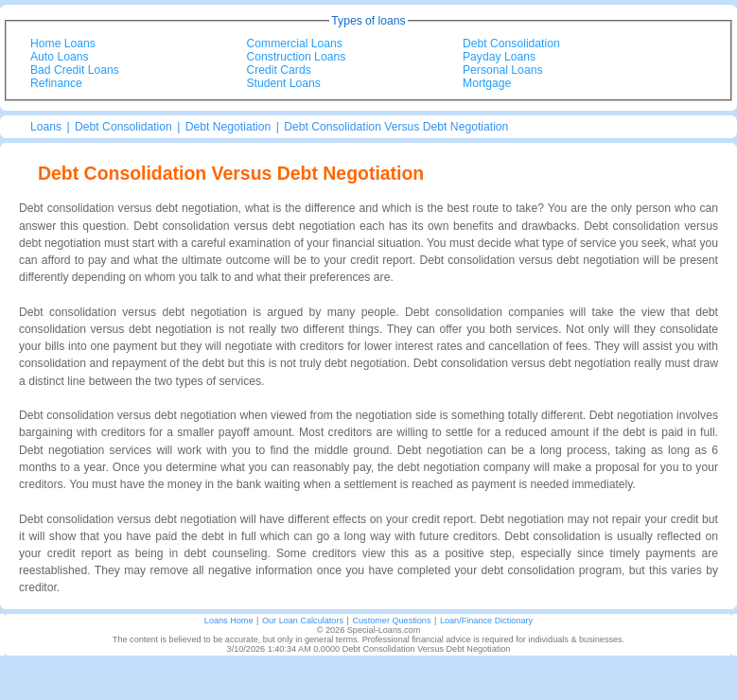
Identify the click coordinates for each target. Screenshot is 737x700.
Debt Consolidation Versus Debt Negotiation (396, 127)
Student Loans (284, 83)
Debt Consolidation (511, 44)
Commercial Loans (295, 44)
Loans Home (229, 621)
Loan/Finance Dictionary (486, 621)
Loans (46, 127)
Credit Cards (279, 70)
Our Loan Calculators (303, 621)
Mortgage (487, 83)
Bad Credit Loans (75, 70)
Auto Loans (60, 57)
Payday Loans (499, 57)
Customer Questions (391, 621)
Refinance (56, 83)
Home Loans (63, 44)
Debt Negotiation (228, 127)
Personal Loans (502, 70)
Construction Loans (297, 57)
